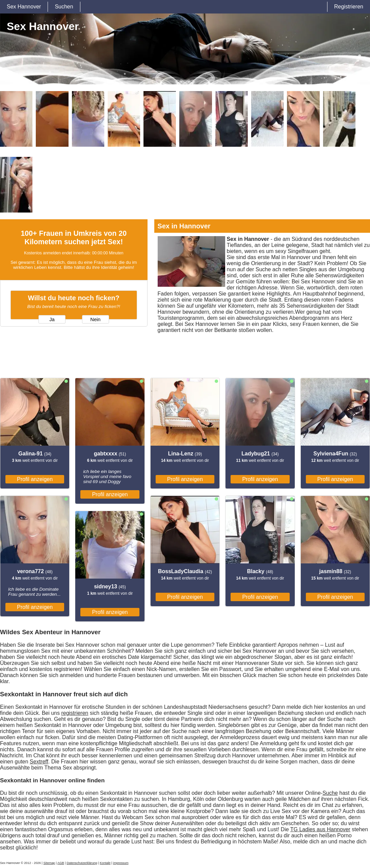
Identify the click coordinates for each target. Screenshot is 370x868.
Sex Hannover (24, 7)
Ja (52, 319)
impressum (121, 863)
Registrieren (349, 7)
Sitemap (49, 863)
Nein (96, 319)
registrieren (75, 713)
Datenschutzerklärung (82, 863)
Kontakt (105, 863)
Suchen (64, 7)
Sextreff (39, 762)
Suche (330, 793)
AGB (61, 863)
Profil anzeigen (35, 479)
